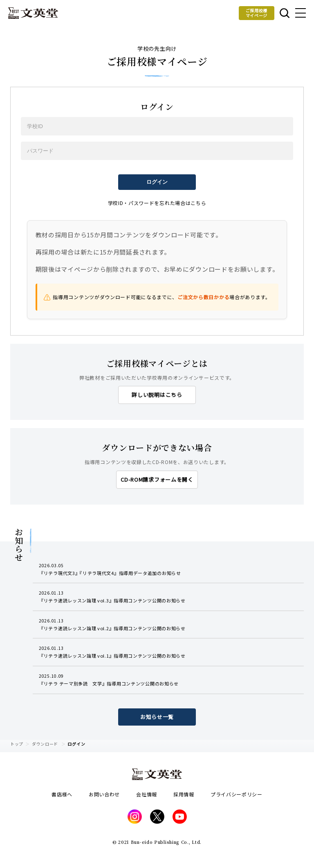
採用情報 (184, 794)
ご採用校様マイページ (257, 13)
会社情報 (147, 794)
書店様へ (62, 794)
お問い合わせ (104, 794)
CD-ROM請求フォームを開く (157, 479)
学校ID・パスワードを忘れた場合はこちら (157, 203)
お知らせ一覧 (157, 717)
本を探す (285, 13)
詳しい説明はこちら (157, 395)
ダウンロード (45, 744)
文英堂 (33, 13)
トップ (17, 744)
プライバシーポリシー (237, 794)
